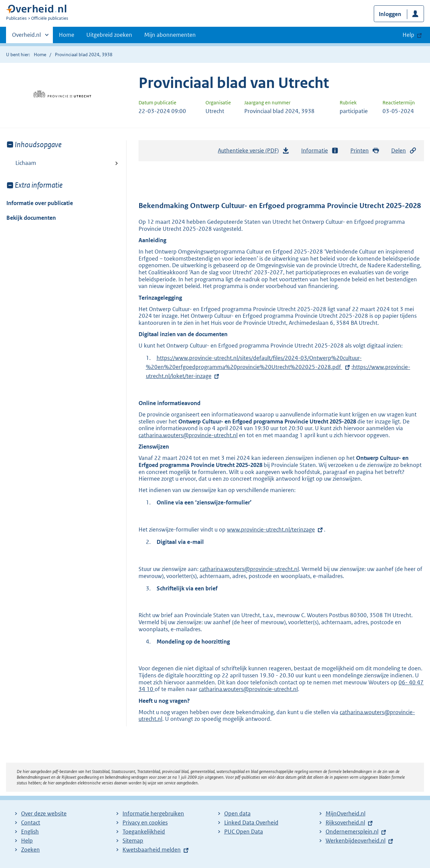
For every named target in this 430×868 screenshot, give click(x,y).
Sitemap (133, 841)
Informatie (320, 151)
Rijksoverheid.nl (345, 823)
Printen (365, 151)
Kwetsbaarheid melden (152, 850)
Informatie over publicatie (40, 203)
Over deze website (44, 813)
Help (27, 841)
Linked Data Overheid (251, 823)
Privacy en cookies (145, 823)
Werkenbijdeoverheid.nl (356, 841)
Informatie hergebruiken (153, 813)
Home (67, 35)
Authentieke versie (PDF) (254, 152)
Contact (31, 823)
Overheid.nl (26, 37)
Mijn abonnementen (170, 35)
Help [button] (408, 35)
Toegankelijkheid (144, 832)
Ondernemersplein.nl (352, 832)
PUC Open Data (244, 832)
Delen (404, 151)
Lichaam (26, 163)
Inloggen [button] (390, 14)
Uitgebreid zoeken (109, 35)
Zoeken (30, 850)
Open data (237, 813)
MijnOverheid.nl (346, 813)
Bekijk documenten (31, 218)
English (30, 832)
